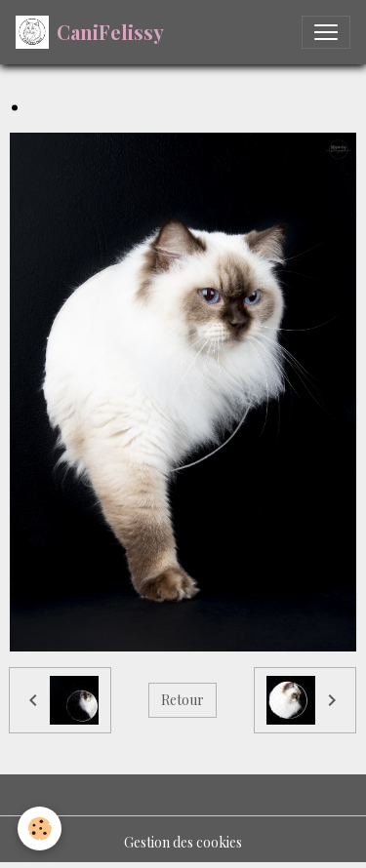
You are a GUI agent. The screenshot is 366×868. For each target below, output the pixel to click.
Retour (183, 700)
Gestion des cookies (183, 842)
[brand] (90, 32)
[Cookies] (40, 829)
